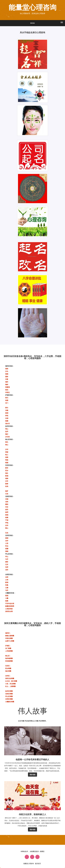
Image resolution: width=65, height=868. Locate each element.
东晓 (7, 410)
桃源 (7, 463)
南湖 (7, 413)
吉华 (7, 525)
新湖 (7, 582)
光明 (7, 577)
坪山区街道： (10, 554)
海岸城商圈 (9, 658)
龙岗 (7, 502)
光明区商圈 (9, 699)
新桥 (7, 484)
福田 (7, 382)
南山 (7, 445)
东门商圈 (8, 648)
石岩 (7, 494)
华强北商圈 (9, 638)
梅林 (7, 384)
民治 (7, 546)
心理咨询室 (9, 609)
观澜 (7, 549)
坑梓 (7, 567)
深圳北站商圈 (10, 678)
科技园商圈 (9, 661)
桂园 (7, 400)
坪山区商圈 (9, 696)
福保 (7, 369)
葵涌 (7, 515)
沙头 (7, 371)
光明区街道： (10, 574)
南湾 (7, 512)
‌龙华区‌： (8, 676)
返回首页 (38, 864)
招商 (7, 457)
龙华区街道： (10, 535)
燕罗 (7, 491)
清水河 (7, 423)
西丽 (7, 452)
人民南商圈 (9, 651)
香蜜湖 (7, 387)
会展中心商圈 (10, 641)
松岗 (7, 486)
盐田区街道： (10, 426)
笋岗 (7, 416)
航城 (7, 476)
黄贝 (7, 398)
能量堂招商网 (10, 606)
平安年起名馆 (10, 603)
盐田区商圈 (9, 691)
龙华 (7, 541)
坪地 (7, 523)
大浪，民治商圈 (10, 684)
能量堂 (42, 851)
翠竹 (7, 408)
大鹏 (7, 598)
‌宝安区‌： (8, 666)
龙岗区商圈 (9, 694)
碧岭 (7, 562)
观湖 (7, 538)
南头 (7, 442)
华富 (7, 379)
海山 (7, 429)
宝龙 (7, 533)
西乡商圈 (8, 668)
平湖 (7, 520)
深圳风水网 (9, 611)
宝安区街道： (10, 465)
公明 (7, 580)
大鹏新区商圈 (10, 702)
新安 (7, 468)
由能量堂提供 (34, 851)
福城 (7, 551)
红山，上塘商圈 (10, 686)
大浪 (7, 543)
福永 (7, 473)
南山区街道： (10, 439)
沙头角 (7, 437)
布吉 (7, 507)
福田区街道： (10, 366)
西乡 (7, 470)
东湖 (7, 418)
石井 (7, 564)
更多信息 (32, 775)
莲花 (7, 390)
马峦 (7, 559)
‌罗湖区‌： (8, 646)
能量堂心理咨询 (33, 8)
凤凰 (7, 585)
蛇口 (7, 455)
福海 (7, 478)
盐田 (7, 431)
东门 (7, 403)
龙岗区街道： (10, 496)
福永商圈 (8, 671)
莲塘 (7, 421)
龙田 (7, 570)
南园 (7, 374)
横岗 (7, 504)
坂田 (7, 510)
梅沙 (7, 434)
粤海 (7, 460)
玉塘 (7, 588)
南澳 (7, 517)
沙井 (7, 481)
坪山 (7, 556)
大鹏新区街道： (10, 593)
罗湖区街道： (10, 395)
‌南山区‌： (8, 656)
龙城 (7, 499)
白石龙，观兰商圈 (11, 681)
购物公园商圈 (10, 636)
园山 (7, 528)
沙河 (7, 449)
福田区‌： (8, 633)
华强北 (7, 392)
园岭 (7, 377)
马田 (7, 590)
